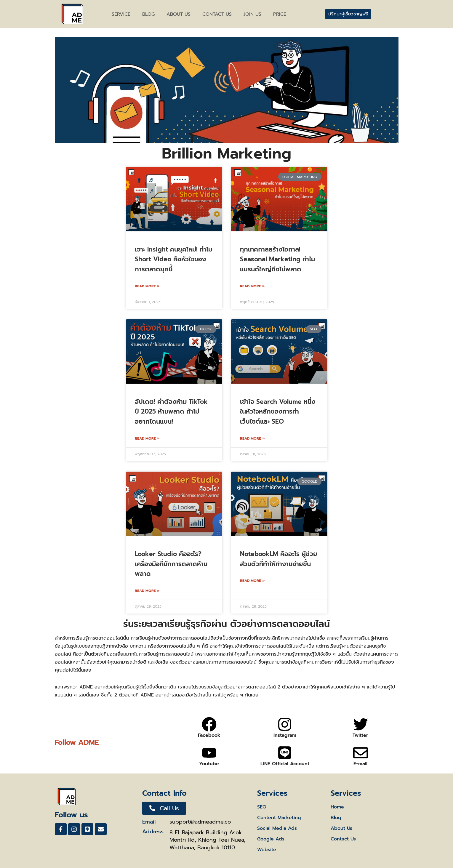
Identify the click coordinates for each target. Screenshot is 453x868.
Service (121, 14)
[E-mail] (361, 753)
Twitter (360, 736)
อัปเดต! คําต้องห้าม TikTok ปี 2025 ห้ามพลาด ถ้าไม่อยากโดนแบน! (171, 412)
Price (280, 14)
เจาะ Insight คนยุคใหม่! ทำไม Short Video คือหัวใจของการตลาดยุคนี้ (173, 259)
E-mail (360, 764)
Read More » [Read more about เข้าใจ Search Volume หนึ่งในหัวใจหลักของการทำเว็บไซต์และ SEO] (252, 438)
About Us (341, 829)
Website (267, 850)
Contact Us (343, 839)
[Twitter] (361, 725)
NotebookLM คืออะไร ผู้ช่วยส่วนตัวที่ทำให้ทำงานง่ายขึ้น (279, 559)
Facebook (209, 736)
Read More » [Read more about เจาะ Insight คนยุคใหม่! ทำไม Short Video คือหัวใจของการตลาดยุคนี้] (147, 286)
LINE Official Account (285, 764)
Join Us (252, 14)
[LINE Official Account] (285, 753)
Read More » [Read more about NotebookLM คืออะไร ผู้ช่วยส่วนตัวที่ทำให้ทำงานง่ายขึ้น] (252, 581)
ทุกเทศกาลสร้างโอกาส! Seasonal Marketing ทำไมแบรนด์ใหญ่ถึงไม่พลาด (277, 259)
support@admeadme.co (200, 822)
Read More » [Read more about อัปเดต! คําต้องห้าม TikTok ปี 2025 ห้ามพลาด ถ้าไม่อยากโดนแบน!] (147, 438)
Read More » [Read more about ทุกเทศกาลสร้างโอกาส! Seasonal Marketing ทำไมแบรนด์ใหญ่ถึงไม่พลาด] (252, 286)
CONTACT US (217, 14)
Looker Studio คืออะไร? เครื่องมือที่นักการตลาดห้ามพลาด (171, 564)
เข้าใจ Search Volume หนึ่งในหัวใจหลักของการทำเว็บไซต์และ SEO (278, 412)
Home (337, 807)
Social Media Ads (277, 829)
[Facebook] (209, 725)
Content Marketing (279, 818)
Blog (336, 818)
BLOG (148, 14)
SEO (262, 807)
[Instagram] (285, 725)
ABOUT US (179, 14)
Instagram (285, 736)
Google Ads (271, 839)
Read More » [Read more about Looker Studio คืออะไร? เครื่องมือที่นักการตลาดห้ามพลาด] (147, 591)
